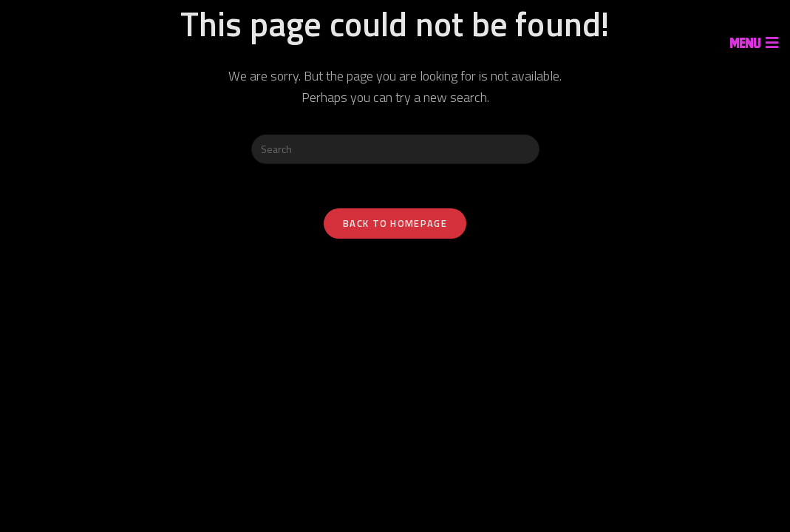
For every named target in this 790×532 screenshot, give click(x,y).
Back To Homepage (395, 223)
